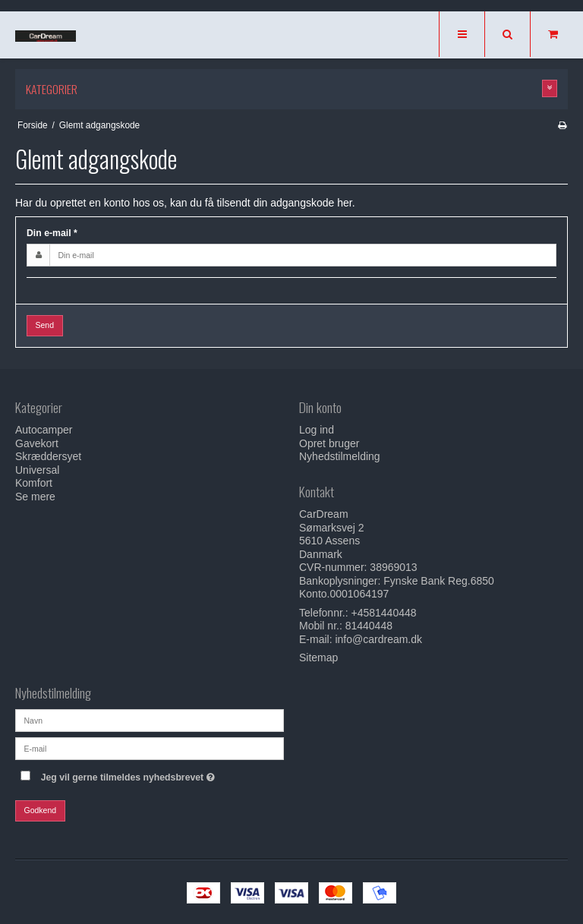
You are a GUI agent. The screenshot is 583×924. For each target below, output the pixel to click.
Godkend (41, 810)
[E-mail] (150, 748)
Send (45, 325)
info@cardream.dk (378, 639)
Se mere (35, 497)
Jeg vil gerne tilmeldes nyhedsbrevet (162, 774)
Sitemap (318, 658)
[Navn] (150, 720)
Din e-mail (52, 233)
